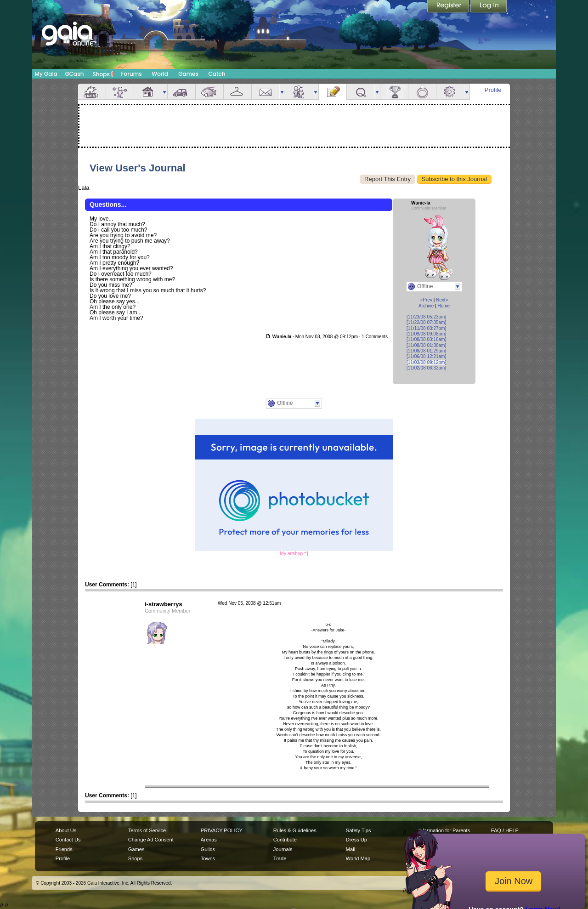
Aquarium (209, 92)
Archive (426, 306)
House (148, 92)
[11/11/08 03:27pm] (426, 328)
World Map (358, 858)
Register (449, 7)
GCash (75, 74)
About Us (66, 830)
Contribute (285, 840)
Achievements (394, 92)
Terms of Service (147, 830)
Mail (266, 92)
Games (188, 74)
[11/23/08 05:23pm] (426, 317)
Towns (208, 858)
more (164, 92)
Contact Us (68, 840)
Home (444, 306)
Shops (103, 74)
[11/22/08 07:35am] (426, 322)
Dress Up (356, 840)
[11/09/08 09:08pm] (426, 334)
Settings (450, 92)
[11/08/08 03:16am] (426, 339)
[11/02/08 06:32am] (426, 368)
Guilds (208, 849)
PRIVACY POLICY (222, 830)
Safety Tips (359, 830)
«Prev (426, 300)
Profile (493, 90)
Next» (442, 300)
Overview (92, 92)
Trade (280, 858)
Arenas (209, 840)
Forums (131, 74)
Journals (283, 849)
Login (489, 7)
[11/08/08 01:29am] (426, 351)
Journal (333, 92)
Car (181, 92)
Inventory (237, 92)
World (160, 74)
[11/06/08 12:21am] (426, 356)
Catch (217, 74)
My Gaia (46, 74)
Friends (299, 92)
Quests (361, 92)
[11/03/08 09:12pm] (426, 362)
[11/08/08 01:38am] (426, 345)
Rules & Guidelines (295, 830)
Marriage (422, 92)
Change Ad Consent (151, 840)
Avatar (120, 92)
